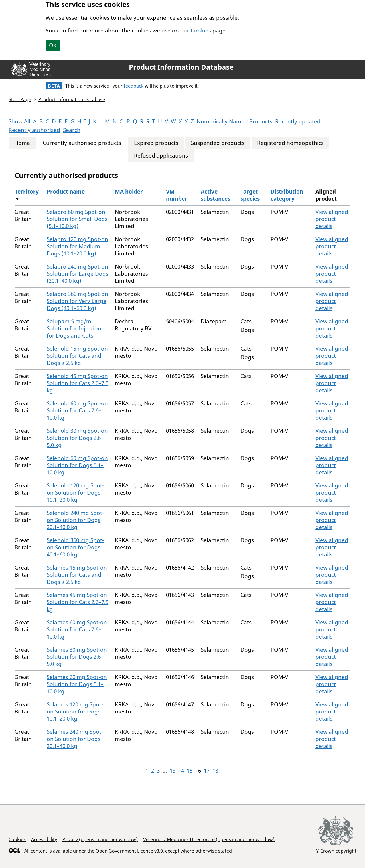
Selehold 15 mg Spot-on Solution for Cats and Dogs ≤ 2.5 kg (77, 356)
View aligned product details (332, 219)
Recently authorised (34, 130)
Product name (66, 192)
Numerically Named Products (235, 121)
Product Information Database (181, 67)
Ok (53, 45)
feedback (134, 86)
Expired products (156, 143)
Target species (250, 195)
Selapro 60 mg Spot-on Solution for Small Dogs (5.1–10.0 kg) (77, 219)
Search (72, 130)
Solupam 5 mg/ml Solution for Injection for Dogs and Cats (74, 328)
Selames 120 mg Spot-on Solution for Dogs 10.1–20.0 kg (75, 712)
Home (22, 143)
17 (207, 771)
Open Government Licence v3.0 (129, 851)
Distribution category (287, 195)
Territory (27, 192)
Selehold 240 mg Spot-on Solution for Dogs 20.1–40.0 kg (75, 520)
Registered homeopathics (290, 143)
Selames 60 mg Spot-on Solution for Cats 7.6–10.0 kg (77, 629)
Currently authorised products (82, 143)
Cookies (201, 31)
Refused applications (161, 156)
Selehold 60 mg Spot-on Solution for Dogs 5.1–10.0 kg (77, 465)
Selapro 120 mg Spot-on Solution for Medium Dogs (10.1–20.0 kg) (77, 246)
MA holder (129, 192)
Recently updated (298, 121)
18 (215, 771)
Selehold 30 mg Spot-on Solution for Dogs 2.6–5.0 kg (77, 438)
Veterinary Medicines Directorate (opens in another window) (209, 839)
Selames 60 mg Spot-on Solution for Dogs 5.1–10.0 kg (77, 684)
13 (173, 771)
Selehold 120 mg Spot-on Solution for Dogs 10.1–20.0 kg (75, 493)
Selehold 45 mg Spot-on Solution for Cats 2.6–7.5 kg (78, 383)
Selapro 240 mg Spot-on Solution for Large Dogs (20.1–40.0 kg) (78, 274)
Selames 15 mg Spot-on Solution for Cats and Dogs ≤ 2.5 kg (77, 575)
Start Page (20, 99)
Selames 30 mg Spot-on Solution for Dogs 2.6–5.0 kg (77, 657)
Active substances (215, 195)
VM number (177, 195)
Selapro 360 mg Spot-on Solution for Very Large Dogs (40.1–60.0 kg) (77, 301)
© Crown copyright (336, 851)
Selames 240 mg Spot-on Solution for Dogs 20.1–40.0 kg (75, 739)
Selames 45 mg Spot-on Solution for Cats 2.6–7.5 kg (78, 602)
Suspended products (218, 143)
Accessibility (44, 839)
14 (181, 771)
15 (190, 771)
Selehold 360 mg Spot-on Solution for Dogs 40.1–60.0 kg (75, 547)
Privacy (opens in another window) (100, 839)
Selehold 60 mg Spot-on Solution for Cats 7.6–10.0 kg (77, 410)
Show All (19, 121)
